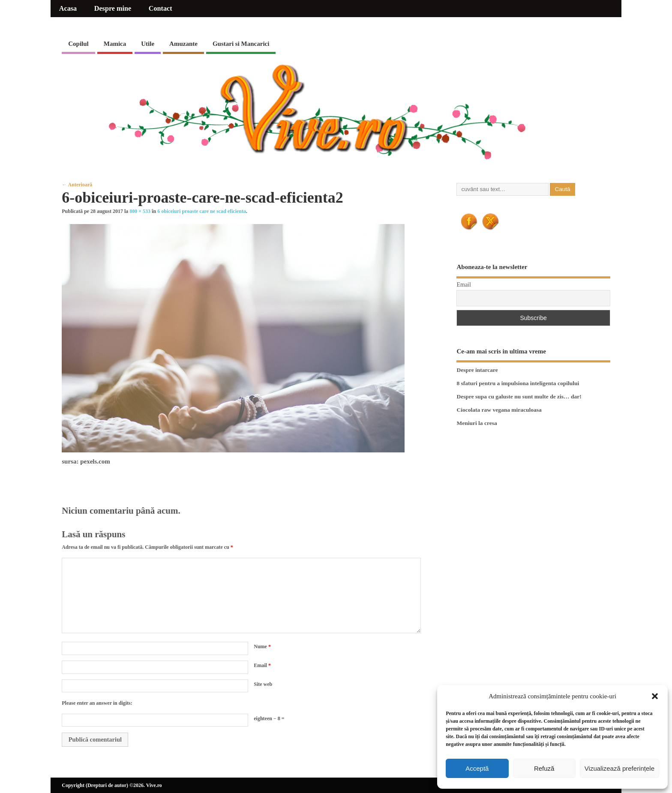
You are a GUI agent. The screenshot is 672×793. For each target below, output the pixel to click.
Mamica (115, 44)
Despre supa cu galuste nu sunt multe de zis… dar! (519, 396)
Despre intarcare (477, 370)
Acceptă (477, 768)
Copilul (78, 44)
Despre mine (113, 9)
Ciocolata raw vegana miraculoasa (499, 410)
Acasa (68, 9)
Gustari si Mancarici (241, 44)
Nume (262, 646)
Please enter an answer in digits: (97, 703)
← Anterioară (77, 185)
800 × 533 (140, 211)
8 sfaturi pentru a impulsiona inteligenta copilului (518, 383)
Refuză (544, 768)
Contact (160, 9)
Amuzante (183, 44)
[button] (655, 696)
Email (262, 665)
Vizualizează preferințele (619, 768)
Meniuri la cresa (477, 423)
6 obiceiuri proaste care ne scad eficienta (202, 211)
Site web (263, 684)
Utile (148, 44)
